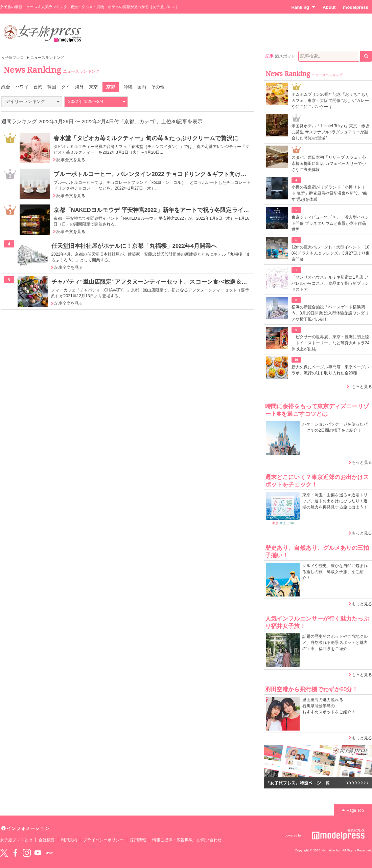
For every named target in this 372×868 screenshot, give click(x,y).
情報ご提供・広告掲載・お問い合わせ (187, 840)
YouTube (38, 853)
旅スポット (285, 56)
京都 (111, 87)
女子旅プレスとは (16, 840)
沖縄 (128, 87)
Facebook (15, 853)
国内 (142, 87)
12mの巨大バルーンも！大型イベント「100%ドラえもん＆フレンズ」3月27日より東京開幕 (331, 253)
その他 (158, 87)
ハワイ (22, 87)
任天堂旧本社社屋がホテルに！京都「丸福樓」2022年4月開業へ (134, 246)
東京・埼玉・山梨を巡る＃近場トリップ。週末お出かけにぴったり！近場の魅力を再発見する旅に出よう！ (335, 501)
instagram (27, 853)
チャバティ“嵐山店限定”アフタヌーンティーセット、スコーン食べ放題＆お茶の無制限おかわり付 (178, 282)
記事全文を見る (71, 160)
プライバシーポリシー (104, 840)
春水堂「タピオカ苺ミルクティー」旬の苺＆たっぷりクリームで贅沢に (146, 138)
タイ (66, 87)
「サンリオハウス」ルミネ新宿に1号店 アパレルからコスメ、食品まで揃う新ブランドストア (330, 283)
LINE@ (49, 853)
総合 (6, 87)
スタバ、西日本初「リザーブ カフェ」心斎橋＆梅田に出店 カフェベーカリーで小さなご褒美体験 (329, 164)
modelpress (356, 7)
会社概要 (47, 840)
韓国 (52, 87)
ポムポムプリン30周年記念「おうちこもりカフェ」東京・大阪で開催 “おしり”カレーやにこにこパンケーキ (331, 101)
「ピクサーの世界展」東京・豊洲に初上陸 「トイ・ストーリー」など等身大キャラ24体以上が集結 (331, 343)
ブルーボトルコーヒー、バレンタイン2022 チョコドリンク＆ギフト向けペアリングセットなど (176, 174)
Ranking (303, 7)
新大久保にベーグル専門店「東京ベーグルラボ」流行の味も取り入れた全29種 (330, 370)
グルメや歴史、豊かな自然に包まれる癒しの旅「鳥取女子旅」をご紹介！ (335, 572)
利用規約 (69, 840)
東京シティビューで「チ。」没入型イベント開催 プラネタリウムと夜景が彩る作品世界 (330, 223)
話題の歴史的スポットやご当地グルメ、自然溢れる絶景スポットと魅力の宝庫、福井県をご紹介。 (335, 643)
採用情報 (138, 840)
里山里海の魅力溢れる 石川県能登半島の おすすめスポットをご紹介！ (329, 706)
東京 (93, 87)
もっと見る (362, 387)
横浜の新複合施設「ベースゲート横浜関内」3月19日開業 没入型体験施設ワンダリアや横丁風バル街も (330, 313)
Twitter (4, 853)
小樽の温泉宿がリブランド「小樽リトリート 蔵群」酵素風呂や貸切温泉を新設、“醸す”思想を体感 (330, 193)
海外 (79, 87)
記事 (270, 56)
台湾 (38, 87)
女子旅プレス (13, 58)
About (329, 7)
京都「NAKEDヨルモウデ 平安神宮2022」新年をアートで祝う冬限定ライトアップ (160, 210)
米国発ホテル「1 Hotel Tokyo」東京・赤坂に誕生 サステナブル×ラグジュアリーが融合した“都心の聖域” (330, 132)
